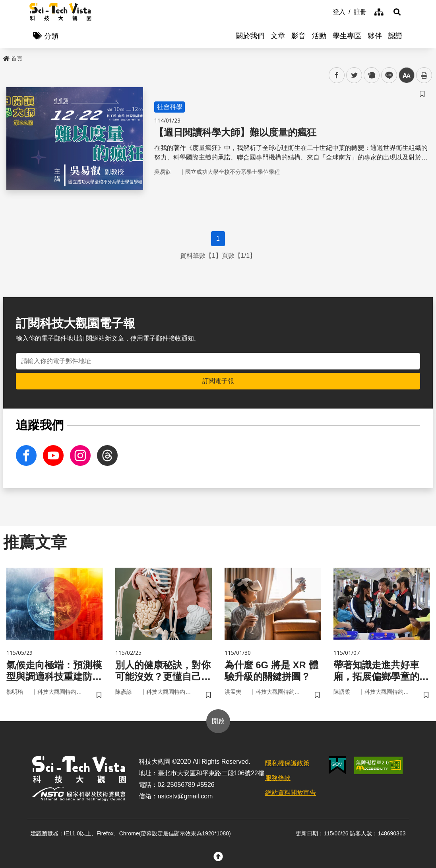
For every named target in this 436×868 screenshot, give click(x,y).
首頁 (13, 58)
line (387, 75)
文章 (278, 36)
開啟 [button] (218, 721)
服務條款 (278, 778)
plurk (371, 75)
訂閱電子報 (218, 381)
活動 (319, 36)
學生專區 (347, 36)
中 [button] (407, 75)
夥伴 (375, 36)
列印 (424, 75)
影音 (298, 36)
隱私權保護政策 (287, 763)
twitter (354, 75)
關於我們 (250, 36)
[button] (397, 12)
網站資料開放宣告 (291, 793)
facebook (337, 75)
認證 (395, 36)
